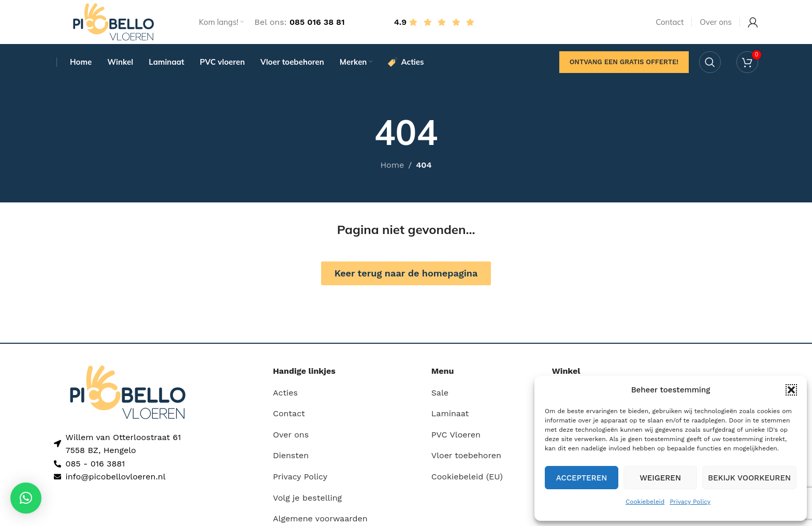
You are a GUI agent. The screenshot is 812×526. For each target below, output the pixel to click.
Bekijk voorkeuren (749, 478)
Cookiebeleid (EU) (467, 480)
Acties (285, 396)
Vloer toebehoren (466, 458)
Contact (289, 417)
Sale (440, 396)
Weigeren (660, 478)
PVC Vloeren (456, 438)
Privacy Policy (690, 502)
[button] (791, 390)
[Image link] (128, 395)
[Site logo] (113, 23)
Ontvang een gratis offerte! (624, 64)
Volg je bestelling (307, 501)
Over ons (291, 438)
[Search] (710, 65)
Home (392, 168)
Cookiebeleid (645, 502)
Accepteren (582, 478)
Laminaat (450, 417)
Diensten (291, 458)
